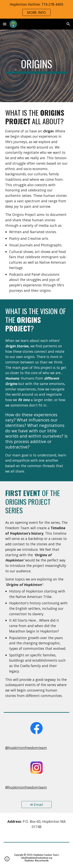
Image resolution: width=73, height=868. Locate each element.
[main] (37, 66)
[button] (5, 24)
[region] (36, 9)
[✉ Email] (36, 804)
